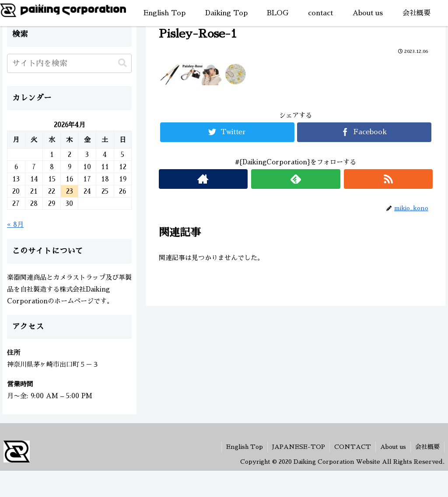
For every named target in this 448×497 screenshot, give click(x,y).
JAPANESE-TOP (299, 447)
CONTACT (353, 447)
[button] (122, 63)
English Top (245, 447)
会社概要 (427, 447)
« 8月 (15, 224)
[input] (69, 63)
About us (393, 447)
